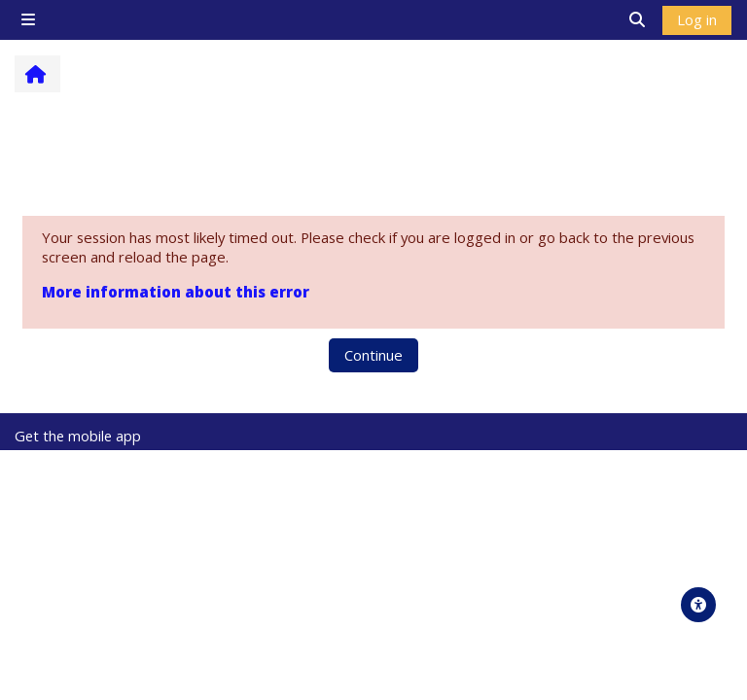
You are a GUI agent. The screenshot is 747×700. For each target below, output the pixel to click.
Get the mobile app (78, 436)
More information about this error (176, 292)
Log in (697, 19)
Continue (373, 355)
